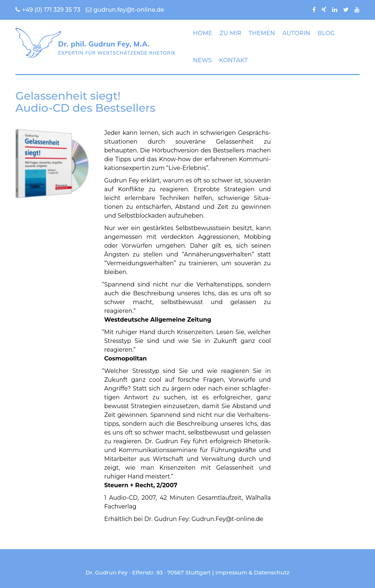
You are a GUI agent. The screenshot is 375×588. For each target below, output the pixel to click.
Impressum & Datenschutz (252, 572)
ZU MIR (230, 33)
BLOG (326, 33)
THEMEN (262, 33)
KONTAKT (233, 60)
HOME (203, 33)
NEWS (202, 60)
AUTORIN (296, 33)
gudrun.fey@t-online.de (125, 10)
